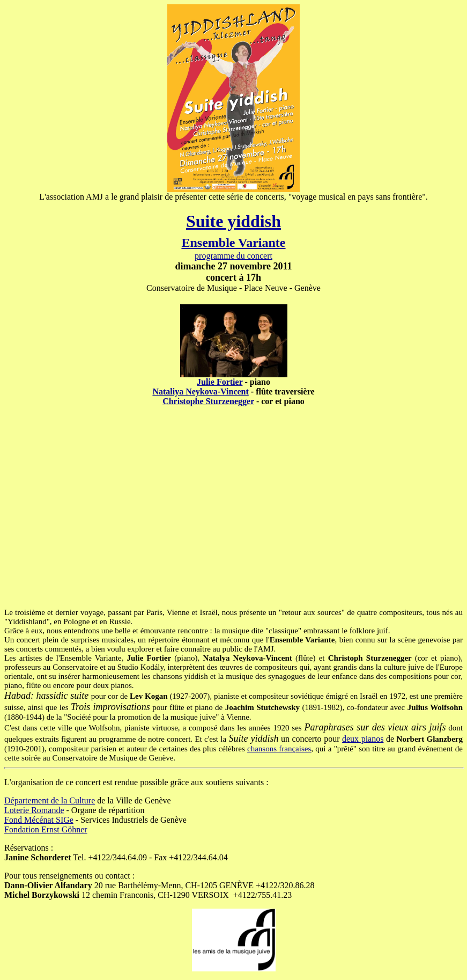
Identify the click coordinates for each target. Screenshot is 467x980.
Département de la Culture (50, 800)
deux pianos (363, 739)
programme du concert (233, 256)
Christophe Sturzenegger (208, 401)
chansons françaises (279, 749)
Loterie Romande (34, 810)
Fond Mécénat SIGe (39, 820)
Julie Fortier (220, 382)
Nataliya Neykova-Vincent (200, 392)
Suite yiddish (233, 221)
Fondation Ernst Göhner (46, 829)
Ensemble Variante (233, 243)
